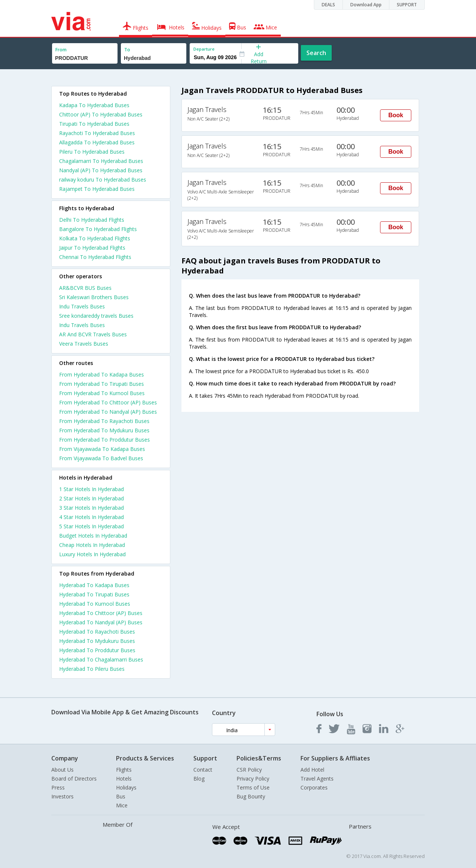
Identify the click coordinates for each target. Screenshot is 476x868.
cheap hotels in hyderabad (92, 545)
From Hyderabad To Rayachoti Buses (104, 421)
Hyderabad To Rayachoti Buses (97, 632)
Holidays (126, 787)
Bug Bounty (251, 796)
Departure (204, 49)
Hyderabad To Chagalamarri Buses (101, 659)
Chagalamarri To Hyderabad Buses (101, 161)
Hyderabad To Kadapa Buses (94, 585)
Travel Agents (317, 779)
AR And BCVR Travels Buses (93, 334)
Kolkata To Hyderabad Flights (95, 238)
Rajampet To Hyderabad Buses (97, 189)
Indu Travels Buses (82, 306)
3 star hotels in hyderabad (91, 508)
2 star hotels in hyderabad (91, 498)
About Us (62, 770)
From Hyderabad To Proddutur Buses (104, 440)
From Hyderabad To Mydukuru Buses (104, 430)
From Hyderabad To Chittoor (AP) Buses (108, 402)
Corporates (314, 787)
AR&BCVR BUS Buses (85, 288)
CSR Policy (249, 770)
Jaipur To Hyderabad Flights (92, 248)
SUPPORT (407, 5)
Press (58, 787)
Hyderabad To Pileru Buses (92, 669)
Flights (124, 770)
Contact (203, 770)
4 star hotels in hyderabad (91, 517)
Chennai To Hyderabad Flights (95, 257)
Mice (122, 805)
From (61, 50)
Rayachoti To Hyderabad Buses (97, 133)
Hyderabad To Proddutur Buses (97, 650)
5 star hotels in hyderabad (91, 526)
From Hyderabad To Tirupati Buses (102, 384)
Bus (121, 796)
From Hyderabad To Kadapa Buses (102, 374)
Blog (199, 779)
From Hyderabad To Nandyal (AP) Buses (108, 412)
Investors (62, 796)
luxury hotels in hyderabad (92, 554)
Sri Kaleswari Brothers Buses (94, 297)
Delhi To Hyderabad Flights (92, 220)
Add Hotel (312, 770)
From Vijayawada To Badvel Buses (101, 458)
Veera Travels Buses (84, 344)
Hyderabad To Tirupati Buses (94, 594)
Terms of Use (253, 787)
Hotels (124, 779)
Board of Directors (74, 779)
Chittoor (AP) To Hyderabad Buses (101, 114)
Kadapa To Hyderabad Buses (94, 105)
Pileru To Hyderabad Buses (92, 152)
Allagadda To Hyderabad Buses (97, 142)
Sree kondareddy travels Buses (96, 316)
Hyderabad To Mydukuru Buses (97, 641)
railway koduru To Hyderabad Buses (103, 180)
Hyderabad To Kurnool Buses (95, 604)
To (127, 50)
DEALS (328, 5)
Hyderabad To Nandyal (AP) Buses (101, 622)
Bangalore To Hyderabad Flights (98, 229)
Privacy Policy (253, 779)
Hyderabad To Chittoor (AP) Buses (101, 613)
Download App (366, 5)
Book (396, 115)
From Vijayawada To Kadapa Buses (102, 449)
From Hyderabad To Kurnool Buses (102, 393)
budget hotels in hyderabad (93, 536)
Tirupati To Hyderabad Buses (94, 124)
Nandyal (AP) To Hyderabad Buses (101, 170)
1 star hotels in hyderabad (91, 489)
